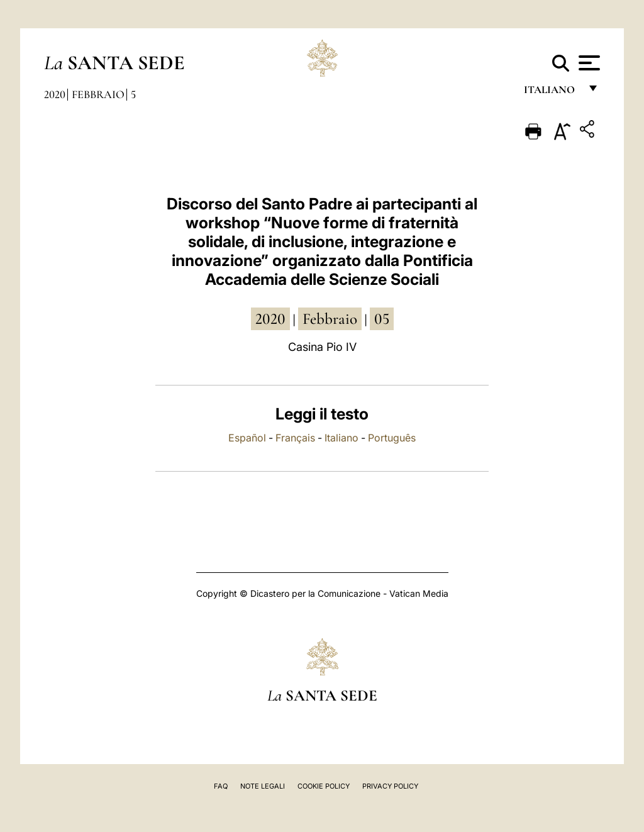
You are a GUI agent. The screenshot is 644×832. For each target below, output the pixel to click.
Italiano (341, 438)
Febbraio (98, 94)
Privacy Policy (390, 786)
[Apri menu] (588, 63)
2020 (55, 94)
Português (392, 438)
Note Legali (263, 786)
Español (247, 438)
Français (295, 438)
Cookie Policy (324, 786)
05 (382, 319)
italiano (552, 93)
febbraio (330, 319)
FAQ (221, 786)
